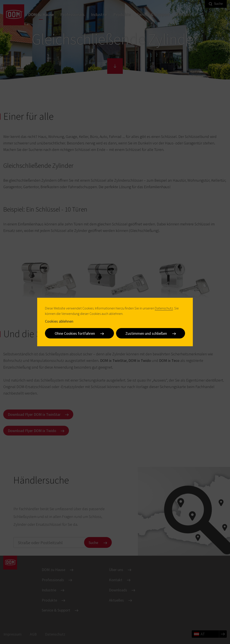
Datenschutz (164, 308)
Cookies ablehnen (59, 321)
